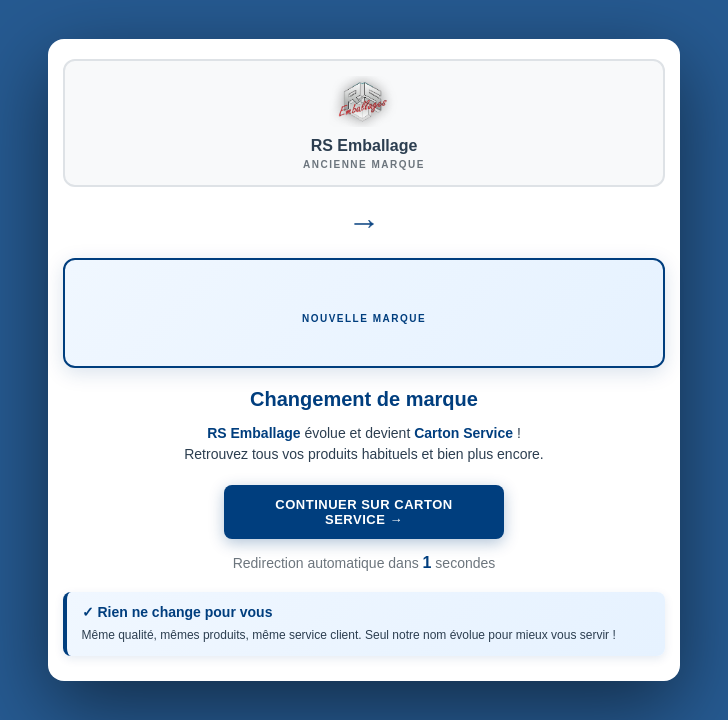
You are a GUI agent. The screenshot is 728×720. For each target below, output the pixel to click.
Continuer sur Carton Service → (363, 512)
